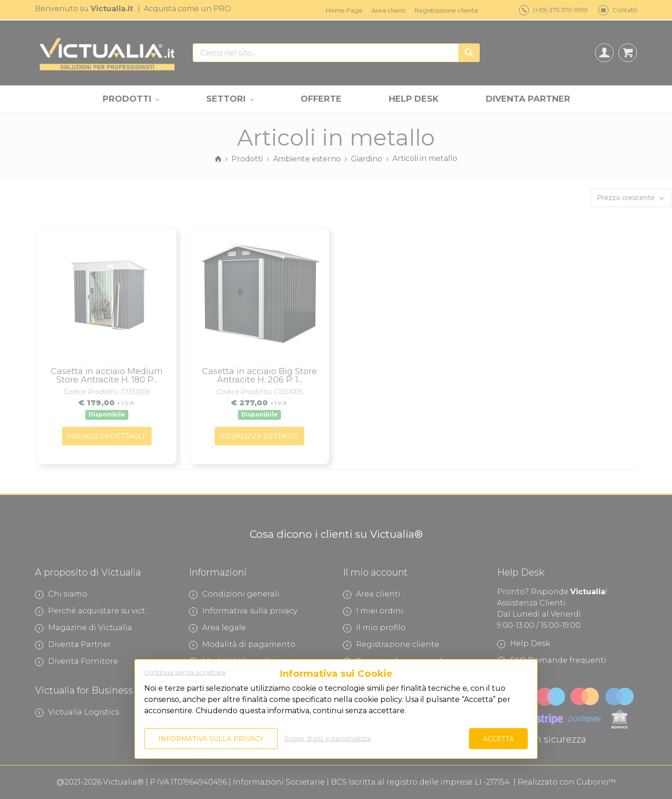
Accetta (498, 739)
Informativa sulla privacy (211, 739)
